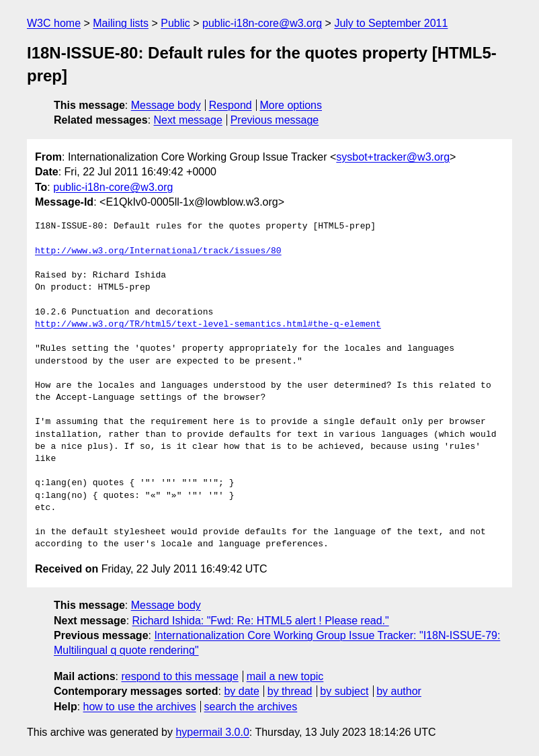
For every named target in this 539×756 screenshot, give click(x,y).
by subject (344, 691)
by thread (290, 691)
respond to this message (179, 676)
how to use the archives (140, 707)
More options (291, 105)
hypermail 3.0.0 (212, 732)
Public (175, 23)
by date (241, 691)
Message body (166, 105)
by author (399, 691)
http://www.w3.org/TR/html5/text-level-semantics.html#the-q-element (208, 325)
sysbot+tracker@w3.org (393, 157)
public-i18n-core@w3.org (262, 23)
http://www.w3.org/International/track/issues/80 (158, 251)
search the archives (251, 707)
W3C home (54, 23)
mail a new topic (285, 676)
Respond (231, 105)
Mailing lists (121, 23)
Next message (188, 120)
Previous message (275, 120)
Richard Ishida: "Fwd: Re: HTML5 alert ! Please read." (261, 621)
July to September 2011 (391, 23)
